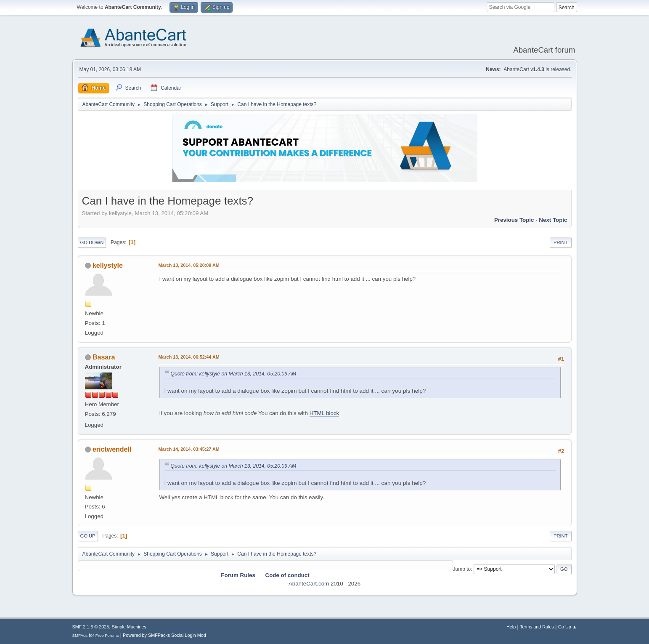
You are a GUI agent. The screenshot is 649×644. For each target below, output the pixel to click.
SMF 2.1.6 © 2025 (91, 627)
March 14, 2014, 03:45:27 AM (189, 449)
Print (561, 242)
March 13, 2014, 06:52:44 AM (189, 357)
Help (511, 627)
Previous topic (514, 220)
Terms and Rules (537, 627)
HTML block (324, 413)
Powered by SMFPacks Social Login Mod (164, 635)
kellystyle (108, 265)
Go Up (88, 536)
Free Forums (107, 635)
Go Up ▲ (568, 627)
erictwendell (112, 449)
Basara (104, 357)
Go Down (92, 242)
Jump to (462, 569)
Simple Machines (129, 627)
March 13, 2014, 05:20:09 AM (189, 265)
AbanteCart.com (309, 584)
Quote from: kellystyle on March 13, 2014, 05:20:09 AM (234, 374)
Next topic (553, 220)
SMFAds (80, 635)
